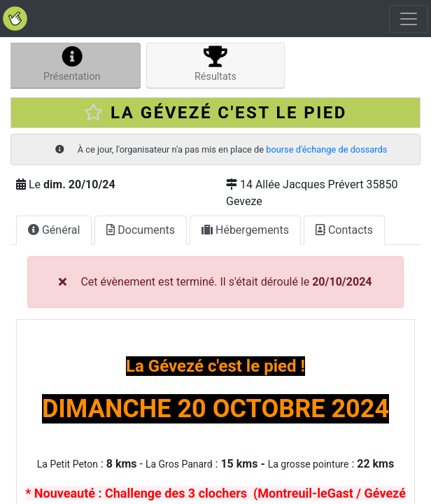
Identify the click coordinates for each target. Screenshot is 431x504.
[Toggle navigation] (409, 19)
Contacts (344, 230)
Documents (141, 230)
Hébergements (245, 230)
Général (54, 230)
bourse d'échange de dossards (326, 149)
